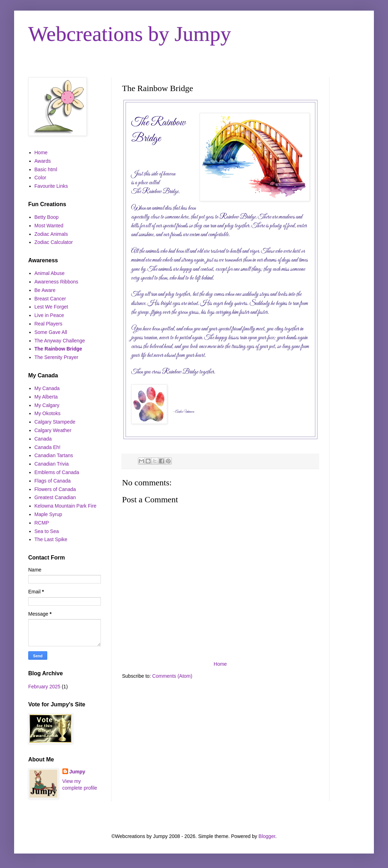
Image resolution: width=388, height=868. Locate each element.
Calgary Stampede (55, 422)
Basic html (46, 169)
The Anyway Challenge (60, 341)
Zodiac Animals (51, 234)
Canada (43, 439)
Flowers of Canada (55, 489)
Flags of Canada (53, 481)
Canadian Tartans (54, 455)
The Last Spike (51, 539)
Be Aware (45, 290)
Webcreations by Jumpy (130, 34)
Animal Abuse (50, 273)
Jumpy (77, 772)
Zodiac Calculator (54, 242)
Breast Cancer (50, 299)
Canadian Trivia (52, 464)
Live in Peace (49, 315)
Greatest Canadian (55, 497)
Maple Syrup (48, 514)
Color (40, 178)
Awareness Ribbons (56, 282)
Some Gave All (51, 332)
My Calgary (47, 405)
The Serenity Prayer (57, 357)
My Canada (47, 388)
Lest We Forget (51, 307)
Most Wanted (49, 226)
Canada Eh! (48, 447)
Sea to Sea (47, 531)
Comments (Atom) (172, 676)
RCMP (42, 523)
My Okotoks (48, 413)
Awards (43, 161)
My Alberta (46, 397)
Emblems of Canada (57, 472)
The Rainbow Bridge (58, 349)
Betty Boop (47, 217)
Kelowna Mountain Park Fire (66, 506)
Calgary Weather (53, 430)
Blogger (267, 836)
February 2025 (44, 687)
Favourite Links (51, 186)
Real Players (48, 324)
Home (220, 664)
